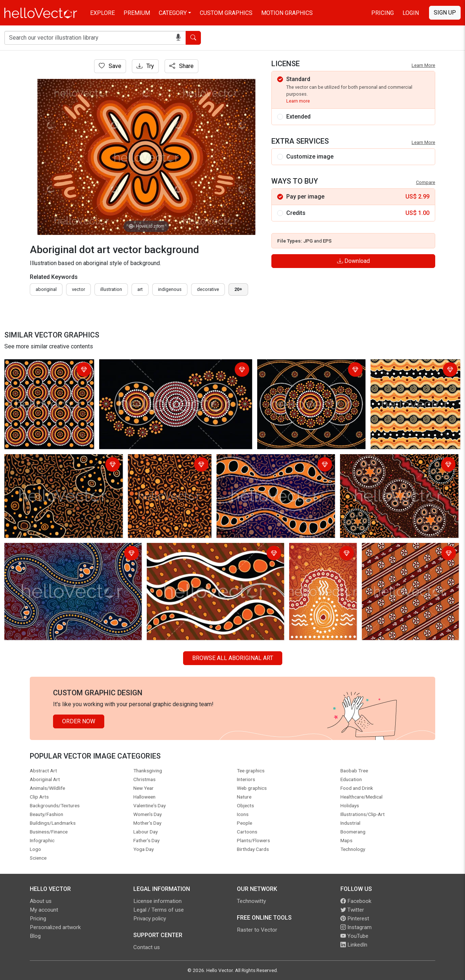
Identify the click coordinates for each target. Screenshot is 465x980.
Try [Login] (145, 66)
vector (78, 289)
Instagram (356, 927)
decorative (208, 289)
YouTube (354, 936)
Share (181, 66)
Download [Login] (353, 261)
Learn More (423, 65)
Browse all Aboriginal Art (233, 658)
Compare (426, 182)
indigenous (170, 289)
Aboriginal (46, 289)
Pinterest (355, 919)
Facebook (356, 901)
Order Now (79, 721)
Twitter (352, 910)
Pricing (383, 13)
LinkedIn (354, 945)
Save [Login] (110, 66)
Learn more (298, 101)
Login (411, 13)
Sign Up (445, 13)
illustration (111, 289)
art (140, 289)
